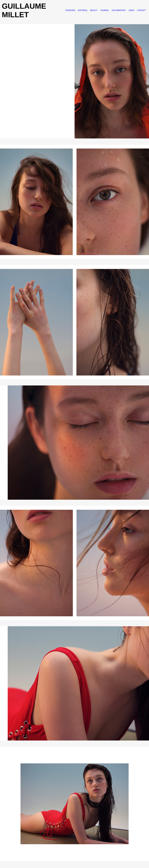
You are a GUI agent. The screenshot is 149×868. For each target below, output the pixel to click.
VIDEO (131, 10)
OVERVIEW (70, 10)
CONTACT (141, 10)
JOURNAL (105, 10)
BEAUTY (94, 10)
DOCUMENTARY (119, 10)
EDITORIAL (83, 10)
